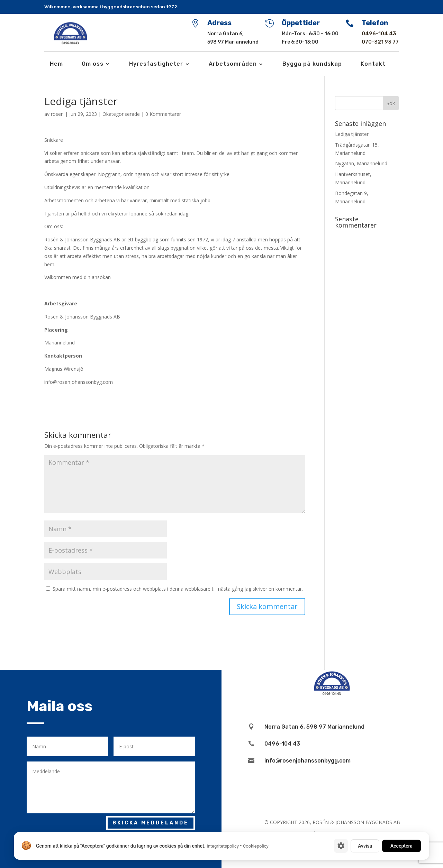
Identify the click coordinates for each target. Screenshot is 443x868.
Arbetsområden (233, 64)
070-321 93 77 (380, 42)
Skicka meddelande (151, 823)
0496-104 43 (379, 34)
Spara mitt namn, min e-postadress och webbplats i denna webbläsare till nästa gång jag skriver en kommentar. (178, 589)
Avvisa (365, 846)
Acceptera (401, 846)
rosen (57, 114)
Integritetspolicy (223, 846)
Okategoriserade (121, 114)
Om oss (93, 64)
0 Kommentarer (163, 114)
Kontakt (373, 64)
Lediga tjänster (352, 134)
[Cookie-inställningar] (341, 846)
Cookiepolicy (256, 846)
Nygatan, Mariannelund (361, 163)
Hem (56, 64)
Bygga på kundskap (312, 64)
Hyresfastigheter (156, 64)
